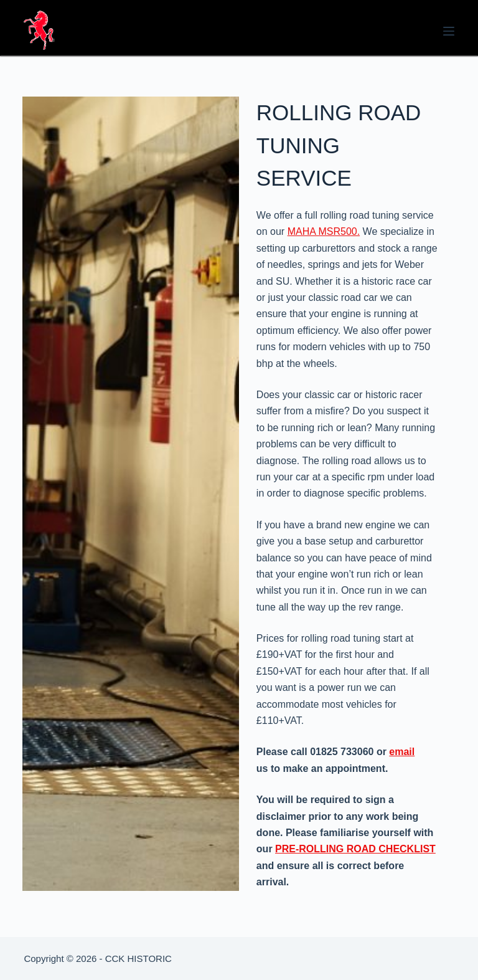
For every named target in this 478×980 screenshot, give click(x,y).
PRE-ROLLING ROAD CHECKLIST (355, 849)
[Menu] (449, 31)
